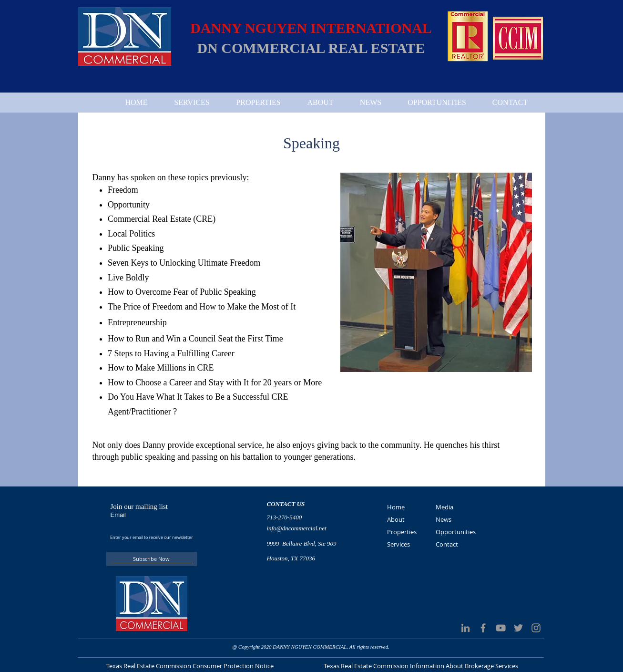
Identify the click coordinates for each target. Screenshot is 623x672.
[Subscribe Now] (152, 559)
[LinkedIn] (465, 628)
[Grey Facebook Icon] (483, 628)
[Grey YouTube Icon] (501, 628)
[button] (436, 272)
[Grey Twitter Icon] (518, 628)
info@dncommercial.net (297, 528)
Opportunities (456, 532)
